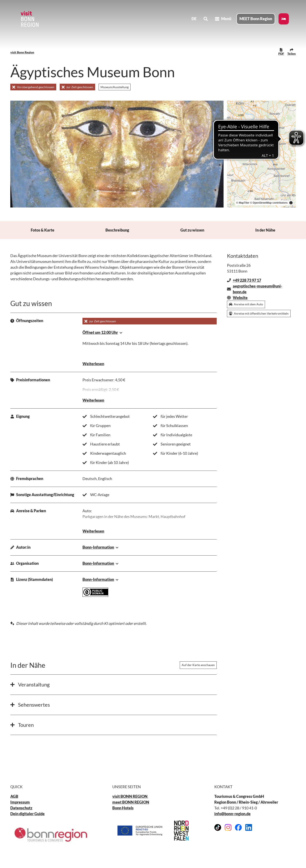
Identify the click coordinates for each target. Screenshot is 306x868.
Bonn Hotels (123, 808)
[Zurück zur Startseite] (29, 19)
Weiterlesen (93, 364)
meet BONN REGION (131, 802)
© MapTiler (243, 203)
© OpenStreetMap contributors (269, 203)
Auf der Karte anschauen (198, 665)
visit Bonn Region (22, 52)
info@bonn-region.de (232, 814)
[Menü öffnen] (223, 19)
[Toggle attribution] (291, 203)
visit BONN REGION (130, 796)
